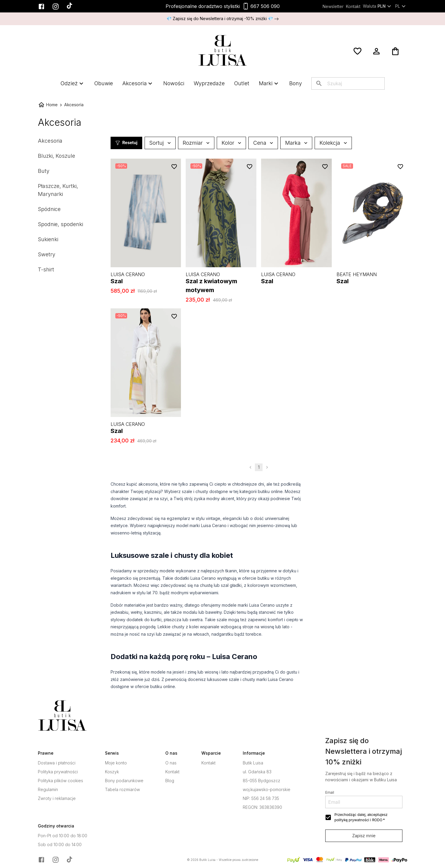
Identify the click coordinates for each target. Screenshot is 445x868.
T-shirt (46, 269)
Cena (263, 143)
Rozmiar (196, 143)
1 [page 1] (259, 467)
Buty (44, 171)
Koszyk (112, 772)
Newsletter (333, 6)
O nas (171, 763)
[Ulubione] (357, 51)
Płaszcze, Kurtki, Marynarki (58, 190)
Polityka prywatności (58, 772)
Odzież (72, 83)
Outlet (242, 83)
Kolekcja (333, 143)
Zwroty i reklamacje (57, 798)
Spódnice (49, 209)
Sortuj (160, 143)
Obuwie (104, 83)
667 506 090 (265, 6)
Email (330, 792)
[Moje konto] (376, 51)
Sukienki (48, 239)
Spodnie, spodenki (60, 224)
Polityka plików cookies (60, 781)
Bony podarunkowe (124, 781)
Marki (269, 83)
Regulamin (48, 790)
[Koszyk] (395, 51)
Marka (296, 143)
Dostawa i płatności (57, 763)
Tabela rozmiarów (122, 790)
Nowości (174, 83)
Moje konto (116, 763)
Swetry (47, 254)
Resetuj (126, 143)
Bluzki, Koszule (56, 156)
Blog (170, 781)
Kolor (231, 143)
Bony (296, 83)
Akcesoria (138, 83)
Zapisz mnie (364, 836)
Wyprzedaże (209, 83)
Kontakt (353, 6)
